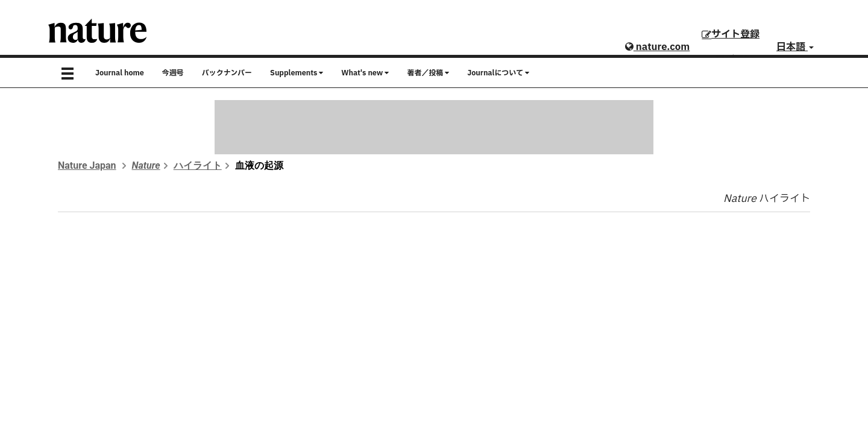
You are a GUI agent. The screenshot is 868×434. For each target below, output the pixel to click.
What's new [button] (365, 73)
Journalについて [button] (498, 73)
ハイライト (198, 165)
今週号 (173, 73)
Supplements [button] (297, 73)
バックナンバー (227, 73)
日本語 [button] (795, 47)
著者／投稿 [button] (428, 73)
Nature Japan (87, 165)
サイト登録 (731, 34)
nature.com (657, 47)
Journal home (120, 73)
